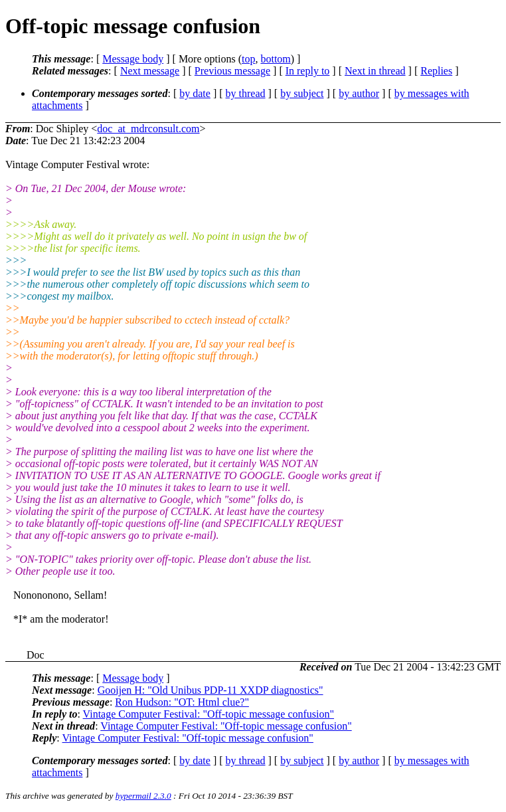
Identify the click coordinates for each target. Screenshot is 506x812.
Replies (436, 71)
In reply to (308, 71)
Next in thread (375, 71)
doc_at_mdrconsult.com (148, 129)
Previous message (232, 71)
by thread (246, 93)
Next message (150, 71)
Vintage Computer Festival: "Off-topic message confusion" (209, 714)
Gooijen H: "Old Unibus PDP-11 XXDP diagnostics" (211, 690)
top (248, 59)
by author (359, 93)
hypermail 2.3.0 (143, 796)
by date (195, 93)
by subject (302, 93)
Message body (133, 59)
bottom (275, 59)
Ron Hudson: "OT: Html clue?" (182, 702)
